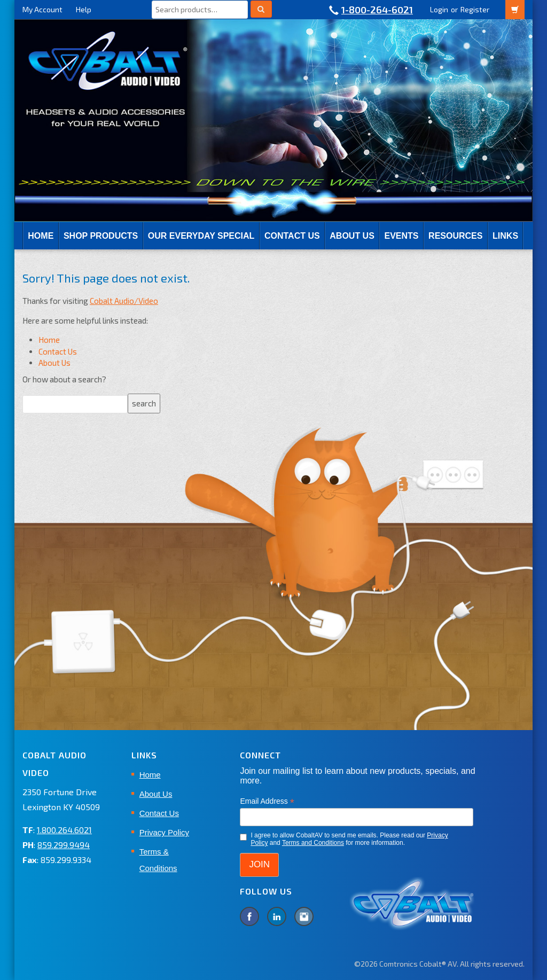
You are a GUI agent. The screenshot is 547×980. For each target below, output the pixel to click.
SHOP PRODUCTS (101, 236)
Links (505, 236)
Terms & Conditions (158, 860)
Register (475, 9)
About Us (352, 236)
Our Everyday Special (201, 236)
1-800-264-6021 (377, 10)
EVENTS (401, 236)
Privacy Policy (164, 832)
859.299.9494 (64, 845)
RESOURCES (455, 236)
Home (41, 236)
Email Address (267, 801)
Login (439, 9)
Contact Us (292, 236)
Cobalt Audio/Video (124, 301)
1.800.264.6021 (64, 830)
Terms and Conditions (313, 843)
